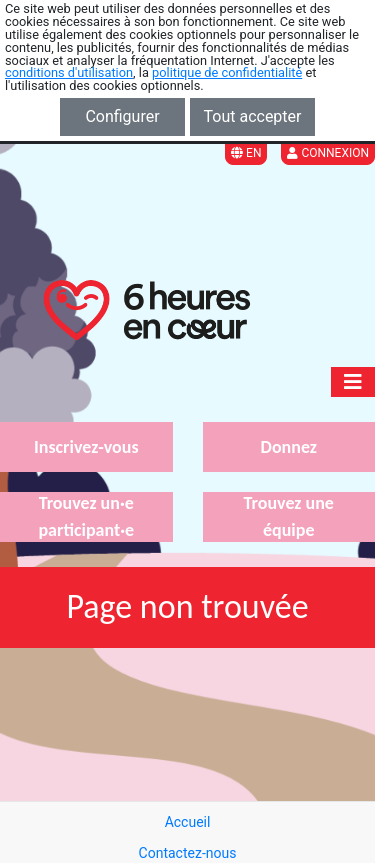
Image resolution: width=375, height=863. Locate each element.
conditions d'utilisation (69, 72)
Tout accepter (253, 116)
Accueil (188, 822)
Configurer (122, 116)
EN (246, 153)
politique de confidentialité (227, 72)
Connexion (328, 153)
